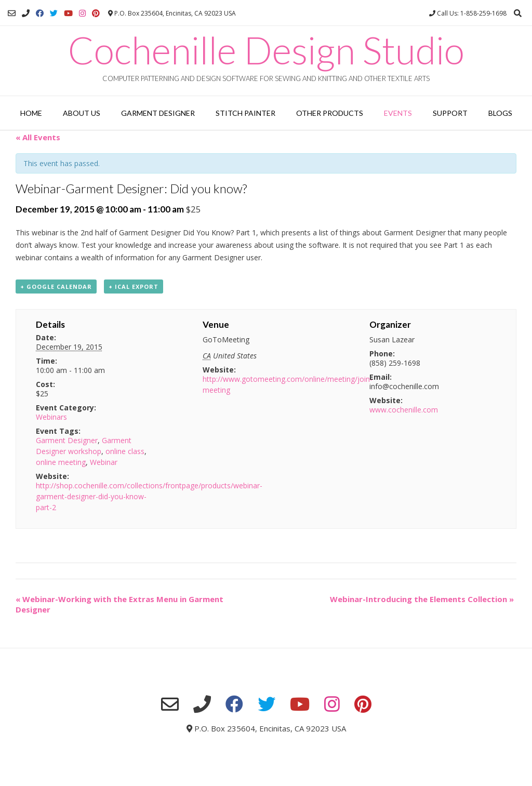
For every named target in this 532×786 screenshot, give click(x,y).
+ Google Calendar (56, 287)
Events (398, 113)
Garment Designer (158, 113)
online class (125, 451)
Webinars (51, 417)
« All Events (38, 137)
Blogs (500, 113)
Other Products (330, 113)
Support (450, 113)
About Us (82, 113)
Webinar (104, 462)
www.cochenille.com (404, 410)
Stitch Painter (245, 113)
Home (31, 113)
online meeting (61, 462)
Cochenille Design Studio (266, 50)
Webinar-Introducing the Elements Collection (422, 599)
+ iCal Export (134, 287)
